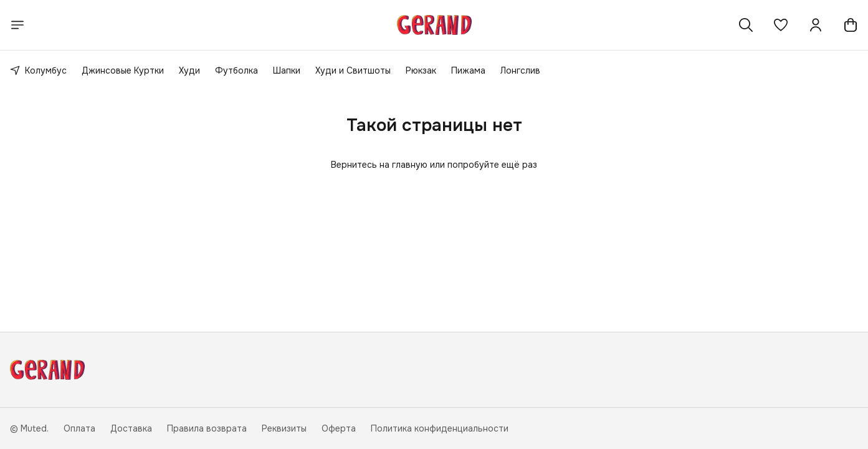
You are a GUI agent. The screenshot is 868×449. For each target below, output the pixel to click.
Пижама (468, 70)
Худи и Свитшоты (353, 70)
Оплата (79, 428)
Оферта (339, 428)
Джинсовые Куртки (123, 70)
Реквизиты (284, 428)
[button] (781, 25)
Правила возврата (207, 428)
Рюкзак (421, 70)
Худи (189, 70)
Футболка (236, 70)
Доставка (131, 428)
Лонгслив (520, 70)
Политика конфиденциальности (440, 428)
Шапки (287, 70)
